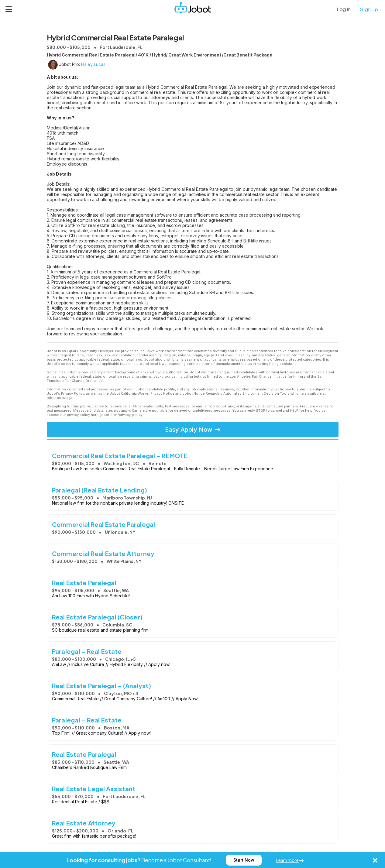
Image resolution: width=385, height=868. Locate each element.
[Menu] (9, 9)
